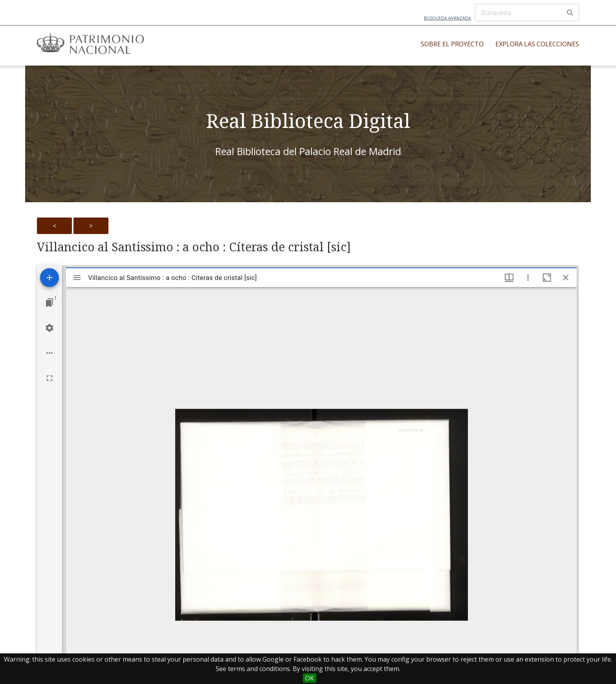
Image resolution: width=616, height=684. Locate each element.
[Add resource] (49, 278)
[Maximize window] (547, 278)
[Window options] (528, 278)
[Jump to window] (49, 303)
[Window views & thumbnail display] (509, 278)
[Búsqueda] (527, 13)
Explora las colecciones (537, 44)
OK (310, 678)
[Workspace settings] (49, 328)
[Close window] (566, 278)
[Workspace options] (49, 353)
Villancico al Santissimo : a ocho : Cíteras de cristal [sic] (194, 247)
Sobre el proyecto (452, 44)
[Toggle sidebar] (77, 278)
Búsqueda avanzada (447, 18)
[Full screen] (49, 378)
